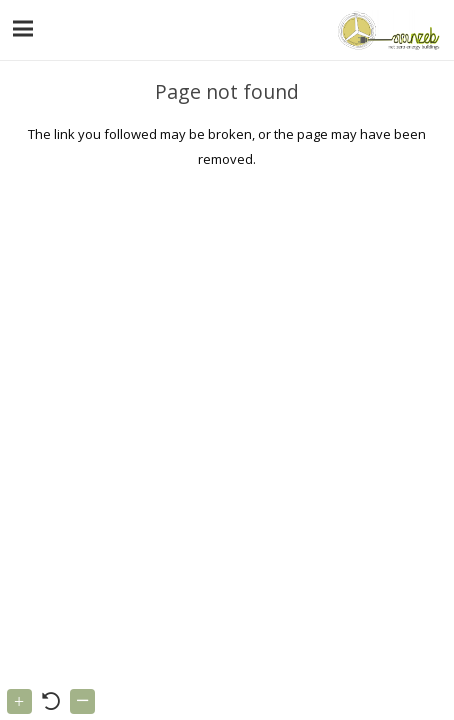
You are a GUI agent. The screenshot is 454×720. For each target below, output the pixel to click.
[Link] (386, 30)
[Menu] (23, 29)
